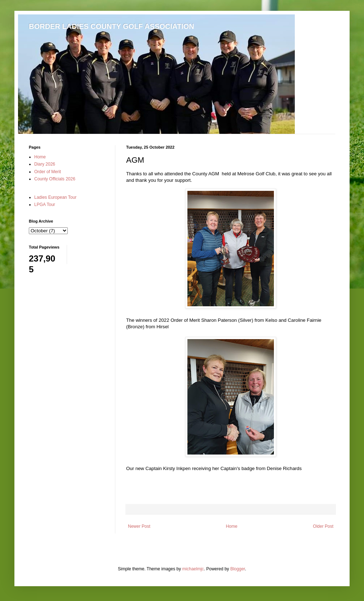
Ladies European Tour (55, 197)
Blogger (238, 569)
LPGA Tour (45, 205)
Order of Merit (48, 172)
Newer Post (139, 526)
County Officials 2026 (55, 179)
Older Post (323, 526)
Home (232, 526)
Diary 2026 (45, 164)
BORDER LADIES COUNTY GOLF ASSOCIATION (112, 26)
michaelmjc (193, 569)
